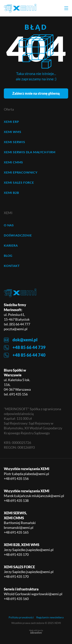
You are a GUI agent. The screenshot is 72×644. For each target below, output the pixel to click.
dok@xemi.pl (21, 340)
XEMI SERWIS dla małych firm (30, 152)
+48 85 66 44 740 (25, 355)
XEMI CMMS (13, 162)
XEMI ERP (11, 122)
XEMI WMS (12, 132)
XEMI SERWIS (14, 142)
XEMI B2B (11, 193)
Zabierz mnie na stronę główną (36, 93)
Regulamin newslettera (50, 617)
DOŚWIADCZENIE (18, 235)
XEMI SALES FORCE (19, 182)
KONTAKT (12, 266)
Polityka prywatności (21, 617)
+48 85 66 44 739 (25, 348)
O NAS (9, 225)
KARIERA (11, 245)
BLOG (8, 256)
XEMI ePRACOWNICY (21, 172)
